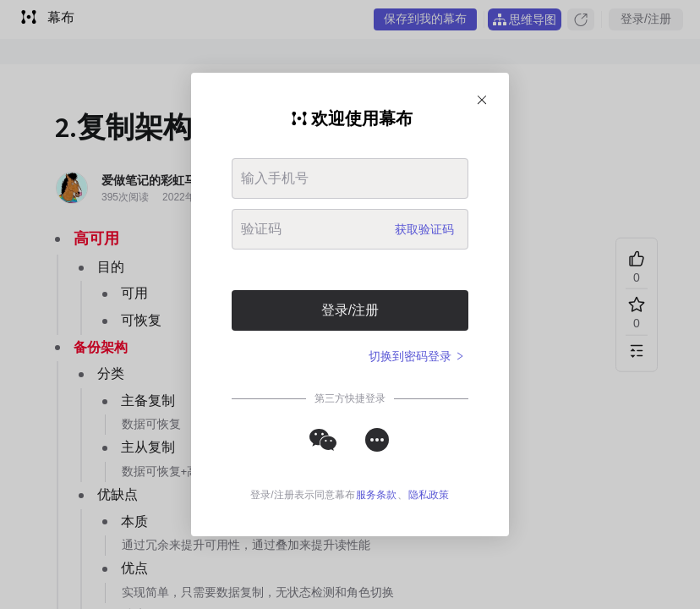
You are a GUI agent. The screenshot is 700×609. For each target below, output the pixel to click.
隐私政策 (429, 495)
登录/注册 (350, 310)
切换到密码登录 (417, 356)
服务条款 (376, 495)
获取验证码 (424, 229)
